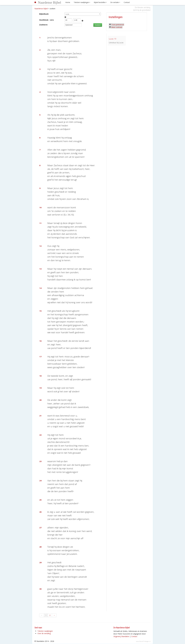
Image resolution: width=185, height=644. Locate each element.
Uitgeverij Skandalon (121, 636)
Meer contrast (117, 27)
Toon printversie (118, 25)
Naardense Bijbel (50, 2)
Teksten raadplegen (82, 2)
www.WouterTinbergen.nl (143, 641)
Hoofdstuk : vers (46, 20)
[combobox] (83, 14)
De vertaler (115, 2)
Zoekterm (43, 25)
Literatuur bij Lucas (116, 43)
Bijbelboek (44, 14)
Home (68, 2)
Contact (127, 2)
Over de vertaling (44, 633)
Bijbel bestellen (100, 2)
